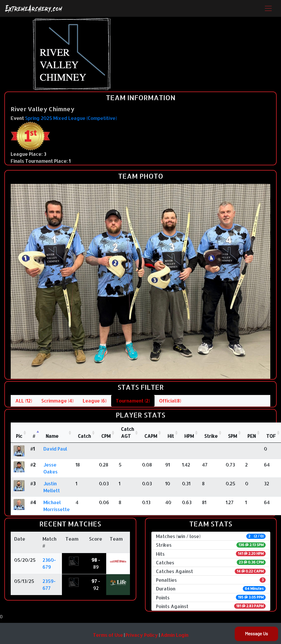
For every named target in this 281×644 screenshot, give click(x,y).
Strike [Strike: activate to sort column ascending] (211, 436)
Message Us (256, 633)
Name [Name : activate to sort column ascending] (52, 436)
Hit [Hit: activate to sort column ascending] (171, 436)
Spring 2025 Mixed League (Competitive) (71, 118)
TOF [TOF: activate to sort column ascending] (271, 436)
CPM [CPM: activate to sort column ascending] (106, 436)
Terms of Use (108, 635)
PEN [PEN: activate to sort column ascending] (252, 436)
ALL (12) (24, 401)
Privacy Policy (142, 635)
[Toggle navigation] (268, 8)
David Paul (55, 449)
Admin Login (175, 635)
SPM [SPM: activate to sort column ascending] (233, 436)
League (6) (95, 401)
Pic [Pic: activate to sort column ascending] (19, 436)
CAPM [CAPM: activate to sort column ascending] (151, 436)
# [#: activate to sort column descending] (34, 436)
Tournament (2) (133, 401)
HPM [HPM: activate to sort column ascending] (189, 436)
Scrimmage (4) (57, 401)
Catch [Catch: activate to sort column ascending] (84, 436)
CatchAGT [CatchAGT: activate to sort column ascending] (127, 432)
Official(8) (170, 401)
